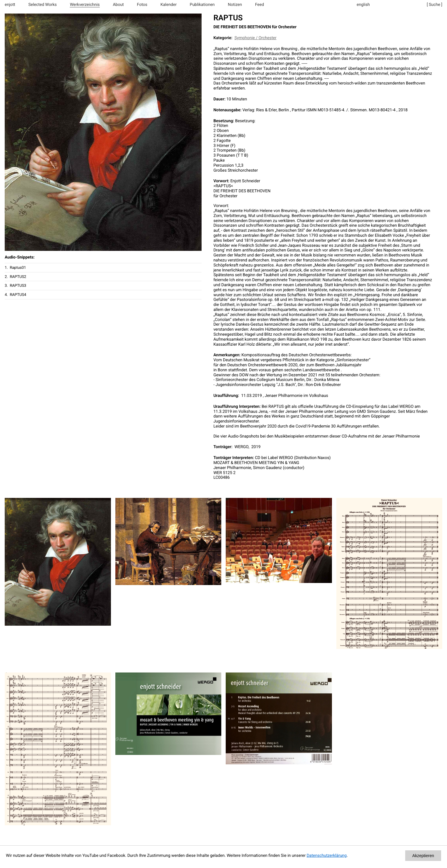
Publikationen (202, 5)
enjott (10, 5)
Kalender (168, 5)
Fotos (142, 5)
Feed (260, 5)
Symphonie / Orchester (256, 38)
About (118, 5)
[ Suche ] (434, 5)
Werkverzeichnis (85, 5)
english (363, 5)
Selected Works (43, 5)
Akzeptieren (423, 856)
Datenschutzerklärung (327, 856)
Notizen (235, 5)
